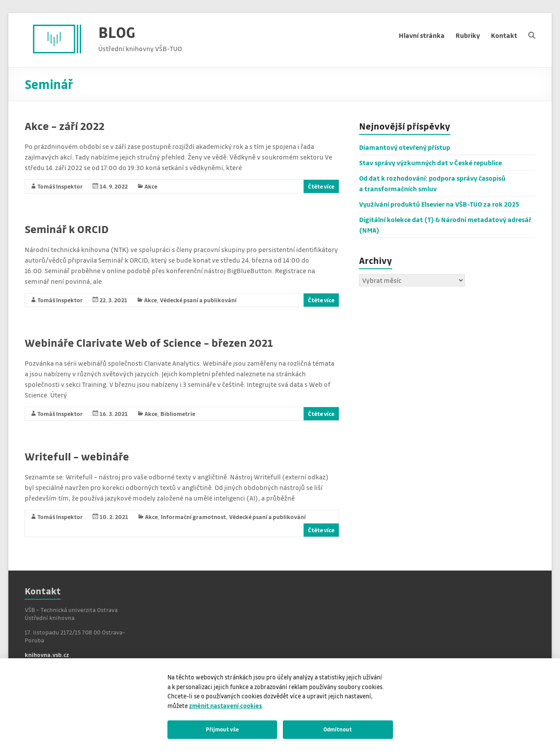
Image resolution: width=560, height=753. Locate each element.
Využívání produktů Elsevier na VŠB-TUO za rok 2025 (439, 204)
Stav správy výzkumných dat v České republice (430, 163)
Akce (151, 186)
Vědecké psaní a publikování (198, 300)
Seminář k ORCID (67, 229)
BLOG (117, 32)
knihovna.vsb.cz (47, 655)
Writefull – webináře (77, 456)
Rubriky (468, 35)
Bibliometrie (178, 414)
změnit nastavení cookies (226, 706)
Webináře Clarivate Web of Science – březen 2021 (149, 343)
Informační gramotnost (193, 517)
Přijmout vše (222, 729)
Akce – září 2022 (65, 126)
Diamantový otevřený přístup (405, 147)
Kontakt (504, 35)
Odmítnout (338, 729)
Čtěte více (321, 186)
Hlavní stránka (422, 35)
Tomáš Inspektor (60, 186)
